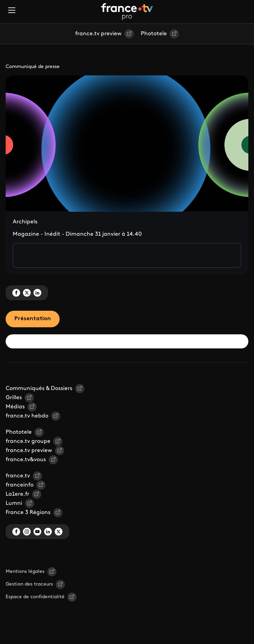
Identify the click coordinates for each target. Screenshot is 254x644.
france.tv (18, 476)
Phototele (154, 34)
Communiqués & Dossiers (39, 389)
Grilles (14, 398)
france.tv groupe (28, 441)
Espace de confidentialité (35, 597)
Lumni (14, 503)
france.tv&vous (26, 460)
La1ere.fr (17, 494)
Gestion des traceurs (29, 584)
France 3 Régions (28, 513)
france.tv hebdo (27, 416)
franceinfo (20, 485)
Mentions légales (25, 572)
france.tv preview (98, 34)
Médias (15, 407)
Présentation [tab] (33, 319)
